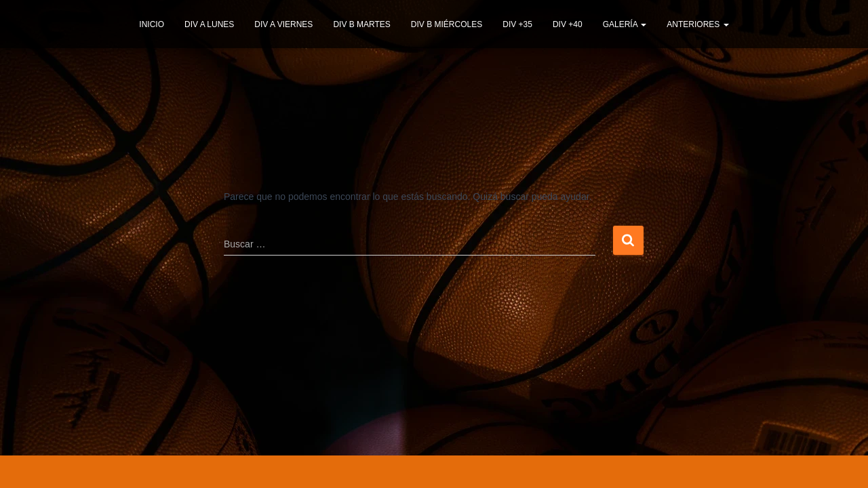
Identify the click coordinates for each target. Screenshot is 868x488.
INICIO (152, 24)
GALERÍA (625, 24)
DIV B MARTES (361, 24)
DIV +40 (568, 24)
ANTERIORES (697, 24)
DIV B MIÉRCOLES (447, 24)
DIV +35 (517, 24)
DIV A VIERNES (283, 24)
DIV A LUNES (209, 24)
